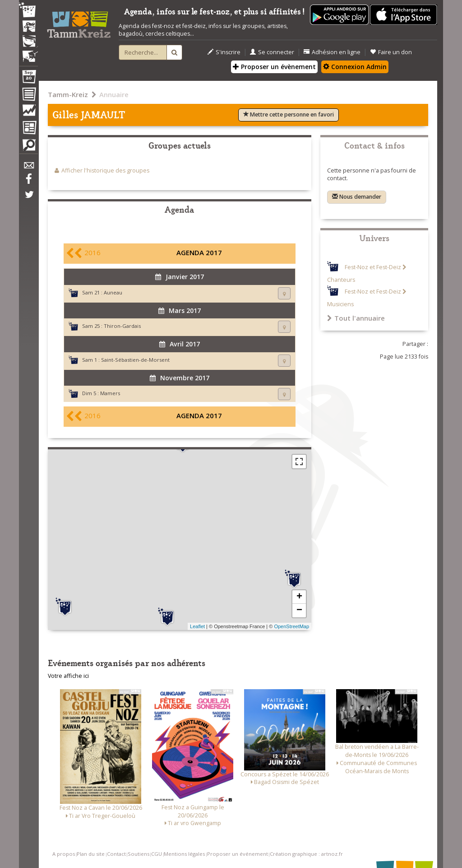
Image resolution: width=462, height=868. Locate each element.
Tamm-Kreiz (68, 94)
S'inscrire (224, 52)
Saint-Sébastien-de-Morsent (135, 360)
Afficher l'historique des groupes (105, 170)
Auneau (113, 292)
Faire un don (391, 52)
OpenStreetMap (291, 626)
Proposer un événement (238, 854)
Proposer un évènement (274, 67)
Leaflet (197, 626)
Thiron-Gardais (122, 326)
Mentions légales (184, 854)
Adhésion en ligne (332, 52)
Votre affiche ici (68, 676)
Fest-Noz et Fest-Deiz (373, 267)
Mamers (110, 393)
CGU (157, 854)
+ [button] (299, 597)
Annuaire (114, 94)
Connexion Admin (355, 67)
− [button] (299, 611)
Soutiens (139, 854)
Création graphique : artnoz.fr (306, 854)
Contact (116, 854)
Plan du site (91, 854)
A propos (64, 854)
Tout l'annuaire (356, 318)
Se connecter (272, 52)
